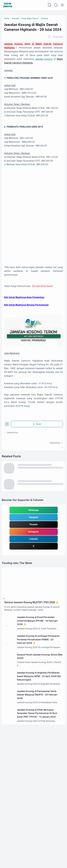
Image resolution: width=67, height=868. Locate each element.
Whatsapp (33, 594)
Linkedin (33, 623)
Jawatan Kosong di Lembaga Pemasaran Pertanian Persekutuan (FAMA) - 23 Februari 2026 (40, 740)
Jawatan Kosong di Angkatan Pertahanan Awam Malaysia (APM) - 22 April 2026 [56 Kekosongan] (40, 782)
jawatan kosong (29, 76)
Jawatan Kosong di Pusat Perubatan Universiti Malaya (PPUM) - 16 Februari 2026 (36, 718)
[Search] (56, 5)
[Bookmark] (8, 500)
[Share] (38, 499)
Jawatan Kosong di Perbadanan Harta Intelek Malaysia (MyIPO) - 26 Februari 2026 (41, 804)
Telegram (33, 601)
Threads (33, 608)
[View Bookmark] (49, 5)
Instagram (33, 615)
